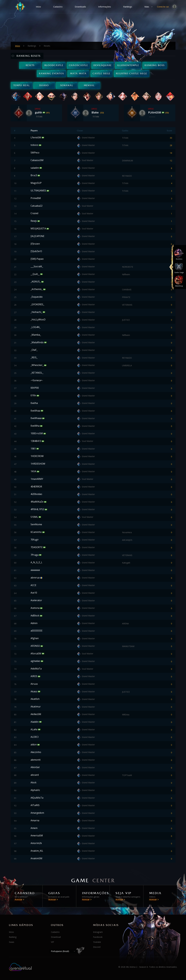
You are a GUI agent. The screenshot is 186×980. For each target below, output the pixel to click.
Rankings (128, 7)
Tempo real (22, 85)
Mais (147, 7)
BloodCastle (54, 65)
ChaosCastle (78, 65)
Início (38, 7)
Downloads (80, 7)
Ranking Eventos (51, 73)
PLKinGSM (155, 112)
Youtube (97, 942)
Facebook (98, 937)
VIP (52, 942)
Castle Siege (101, 73)
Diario (44, 85)
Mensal (89, 85)
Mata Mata (78, 73)
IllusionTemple (128, 65)
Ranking (13, 937)
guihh (39, 112)
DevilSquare (103, 65)
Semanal (67, 85)
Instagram (98, 932)
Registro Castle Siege (131, 73)
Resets (30, 65)
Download (56, 937)
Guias (12, 942)
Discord (97, 947)
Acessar (19, 899)
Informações (105, 7)
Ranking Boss (155, 65)
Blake (95, 112)
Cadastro (58, 7)
